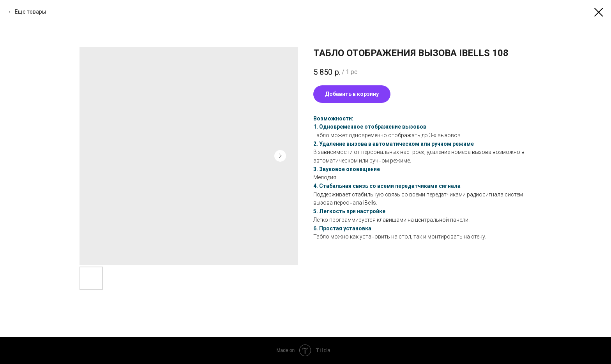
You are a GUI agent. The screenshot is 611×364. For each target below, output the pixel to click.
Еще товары (30, 12)
